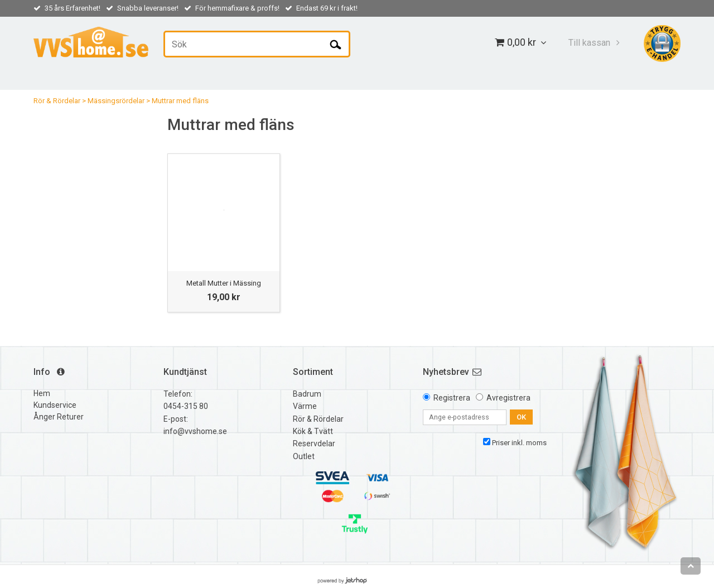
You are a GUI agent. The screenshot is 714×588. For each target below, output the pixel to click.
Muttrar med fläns (180, 101)
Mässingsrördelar (116, 101)
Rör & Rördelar (57, 101)
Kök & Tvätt (313, 431)
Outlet (304, 456)
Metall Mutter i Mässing (224, 283)
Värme (305, 406)
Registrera (452, 398)
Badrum (307, 394)
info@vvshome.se (195, 431)
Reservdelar (314, 444)
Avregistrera (508, 398)
